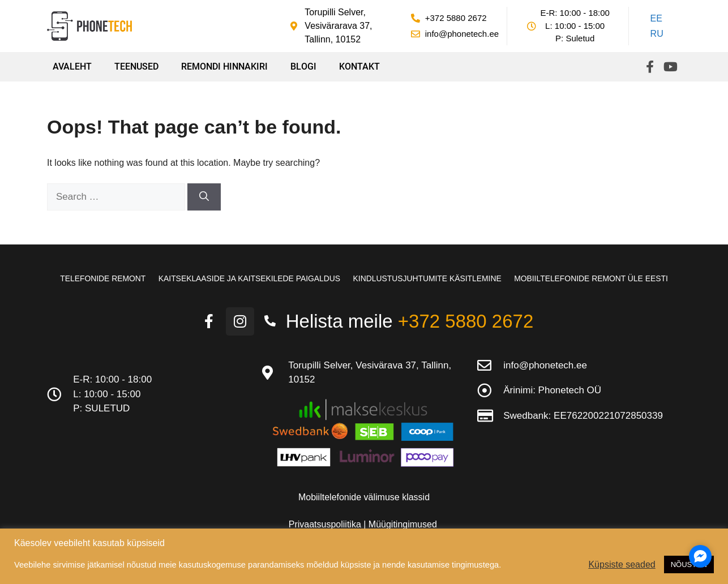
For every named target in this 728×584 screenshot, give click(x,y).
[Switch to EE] (655, 19)
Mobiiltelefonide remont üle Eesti (595, 278)
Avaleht (72, 66)
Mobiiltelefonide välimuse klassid (364, 497)
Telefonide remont (99, 278)
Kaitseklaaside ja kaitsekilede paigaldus (247, 278)
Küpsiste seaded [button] (622, 564)
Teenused (136, 66)
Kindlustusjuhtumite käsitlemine (429, 278)
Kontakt (359, 66)
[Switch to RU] (655, 35)
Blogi (303, 66)
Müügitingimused (403, 524)
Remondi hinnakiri (224, 66)
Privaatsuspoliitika (326, 524)
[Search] (204, 197)
